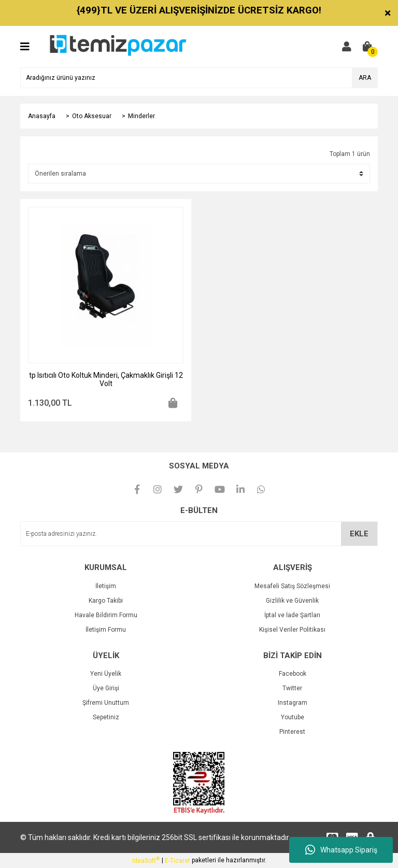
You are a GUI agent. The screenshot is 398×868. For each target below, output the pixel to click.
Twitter (292, 688)
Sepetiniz (106, 717)
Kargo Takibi (106, 601)
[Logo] (117, 46)
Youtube (293, 717)
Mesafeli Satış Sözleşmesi (292, 586)
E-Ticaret (177, 861)
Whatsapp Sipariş (341, 850)
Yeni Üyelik (106, 674)
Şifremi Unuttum (106, 703)
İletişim (106, 586)
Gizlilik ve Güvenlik (292, 601)
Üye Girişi (106, 688)
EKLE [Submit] (359, 534)
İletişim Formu (106, 630)
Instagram (293, 703)
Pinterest (292, 732)
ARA (365, 78)
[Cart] (367, 47)
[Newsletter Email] (199, 534)
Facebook (293, 674)
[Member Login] (347, 47)
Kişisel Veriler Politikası (292, 630)
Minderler (141, 116)
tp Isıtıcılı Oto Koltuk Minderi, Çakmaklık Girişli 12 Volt (106, 379)
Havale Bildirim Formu (106, 615)
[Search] (199, 78)
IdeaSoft (146, 860)
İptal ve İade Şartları (292, 615)
